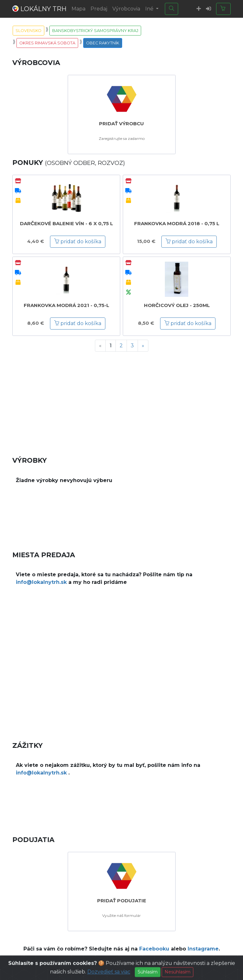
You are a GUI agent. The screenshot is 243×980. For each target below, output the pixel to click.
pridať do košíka (78, 242)
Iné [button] (150, 9)
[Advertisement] (121, 401)
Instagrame (203, 949)
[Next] (143, 346)
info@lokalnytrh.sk (41, 582)
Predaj (99, 9)
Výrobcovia (126, 9)
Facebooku (154, 949)
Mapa (78, 9)
